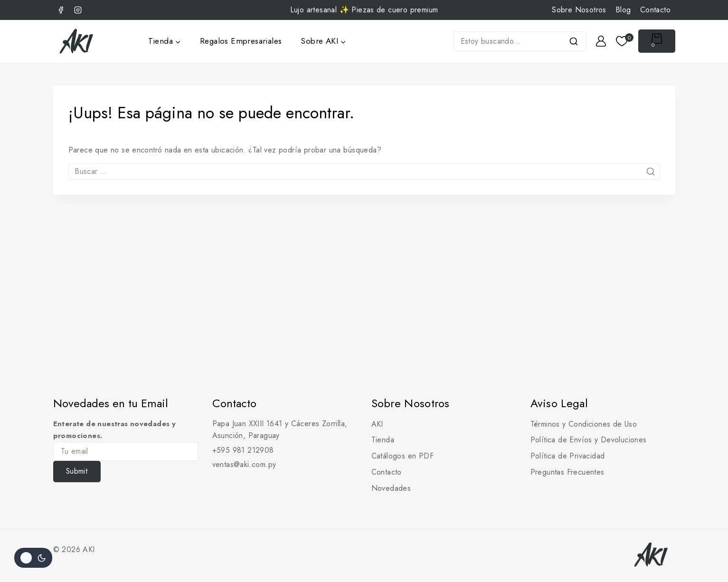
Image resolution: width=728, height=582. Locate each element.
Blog (623, 10)
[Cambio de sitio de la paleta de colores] (33, 558)
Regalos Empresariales (241, 41)
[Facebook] (61, 10)
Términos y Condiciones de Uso (584, 424)
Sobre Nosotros (579, 10)
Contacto (655, 10)
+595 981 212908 (243, 450)
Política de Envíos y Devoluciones (589, 440)
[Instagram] (78, 10)
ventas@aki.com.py (244, 464)
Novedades (391, 488)
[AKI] (77, 41)
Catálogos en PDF (402, 456)
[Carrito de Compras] (657, 41)
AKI (377, 424)
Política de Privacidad (568, 456)
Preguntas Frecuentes (567, 472)
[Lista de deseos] (622, 41)
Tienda (383, 440)
